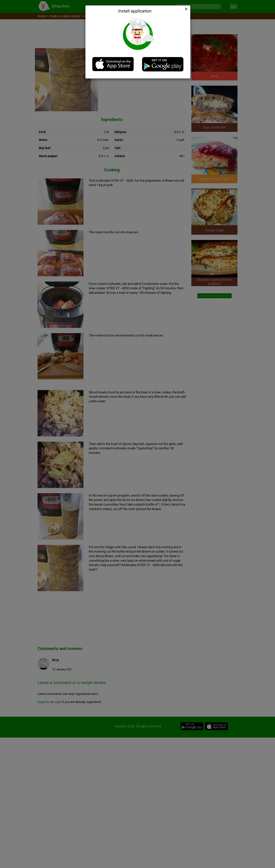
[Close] (186, 9)
